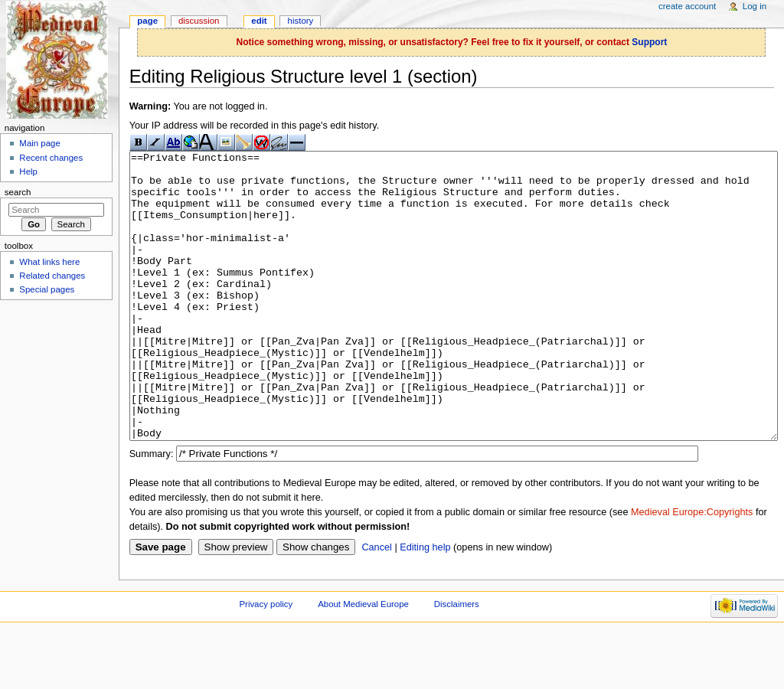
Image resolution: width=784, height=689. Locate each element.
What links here (49, 262)
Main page (40, 143)
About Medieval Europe (363, 661)
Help (28, 171)
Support (649, 42)
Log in (755, 6)
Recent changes (51, 158)
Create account (687, 6)
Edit (259, 21)
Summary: (152, 511)
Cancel (377, 605)
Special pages (47, 289)
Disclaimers (457, 661)
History (301, 21)
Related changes (52, 276)
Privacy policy (266, 661)
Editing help (425, 605)
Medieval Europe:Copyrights (692, 570)
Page (147, 21)
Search (18, 192)
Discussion (199, 21)
